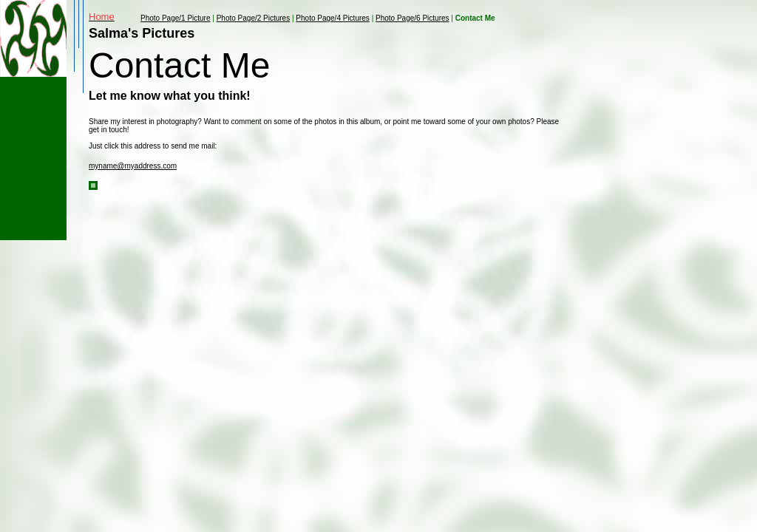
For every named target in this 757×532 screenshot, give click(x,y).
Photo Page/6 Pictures (413, 18)
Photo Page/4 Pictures (333, 18)
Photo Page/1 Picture (176, 18)
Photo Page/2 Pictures (254, 18)
